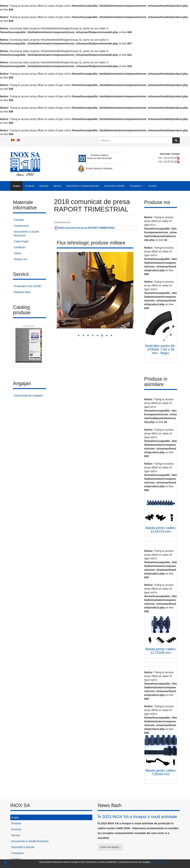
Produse (30, 186)
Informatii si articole (114, 186)
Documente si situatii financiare (83, 186)
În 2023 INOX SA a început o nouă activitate (137, 817)
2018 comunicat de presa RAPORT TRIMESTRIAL (87, 228)
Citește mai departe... (110, 847)
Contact (153, 186)
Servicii (57, 186)
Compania (135, 186)
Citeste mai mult (159, 862)
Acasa (16, 186)
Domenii (44, 186)
